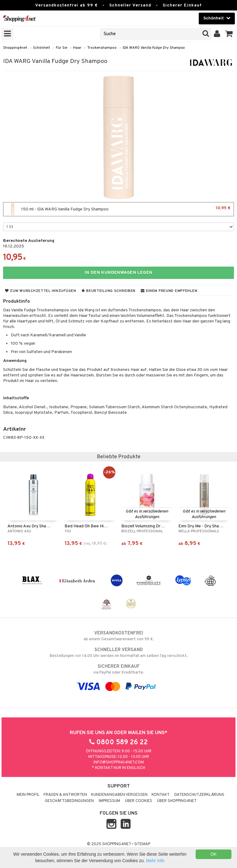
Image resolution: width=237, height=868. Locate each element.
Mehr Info (155, 861)
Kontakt (160, 795)
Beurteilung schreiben (108, 291)
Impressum (109, 801)
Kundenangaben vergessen (119, 795)
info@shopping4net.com (119, 762)
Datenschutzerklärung (199, 795)
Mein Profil (28, 795)
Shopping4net (15, 48)
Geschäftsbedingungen (69, 801)
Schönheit (42, 48)
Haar (77, 48)
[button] (229, 34)
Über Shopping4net (177, 801)
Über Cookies (139, 801)
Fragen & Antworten (65, 795)
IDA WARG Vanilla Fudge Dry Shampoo (154, 48)
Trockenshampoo (102, 48)
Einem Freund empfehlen (169, 291)
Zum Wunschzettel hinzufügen (41, 291)
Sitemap (142, 844)
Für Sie (62, 48)
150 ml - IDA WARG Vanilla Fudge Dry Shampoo (118, 209)
